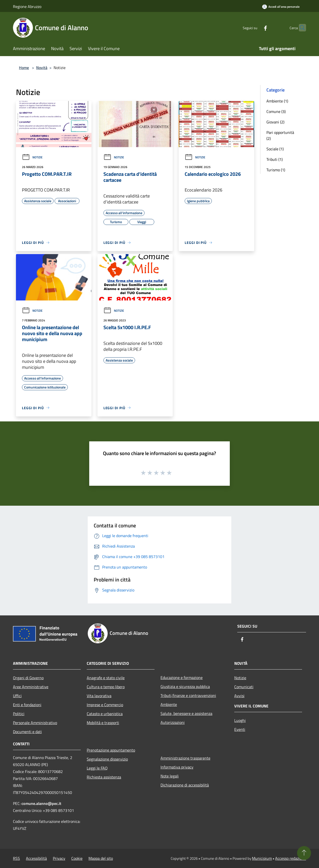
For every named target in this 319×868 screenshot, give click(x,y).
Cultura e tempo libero (106, 687)
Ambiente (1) (277, 101)
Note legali (170, 776)
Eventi (240, 729)
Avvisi (239, 696)
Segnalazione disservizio (107, 759)
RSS (16, 858)
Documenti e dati (27, 732)
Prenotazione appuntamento (111, 750)
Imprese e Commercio (105, 705)
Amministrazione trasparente (185, 758)
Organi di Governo (28, 678)
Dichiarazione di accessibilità (185, 785)
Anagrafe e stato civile (106, 678)
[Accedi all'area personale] (281, 7)
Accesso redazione (291, 858)
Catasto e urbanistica (105, 714)
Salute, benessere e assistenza (186, 713)
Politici (19, 714)
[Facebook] (256, 28)
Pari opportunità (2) (280, 135)
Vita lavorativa (99, 696)
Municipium (262, 858)
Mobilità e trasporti (103, 723)
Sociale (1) (275, 149)
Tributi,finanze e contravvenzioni (188, 695)
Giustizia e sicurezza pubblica (185, 686)
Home (24, 68)
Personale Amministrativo (35, 723)
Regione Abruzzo (27, 6)
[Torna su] (304, 853)
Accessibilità (36, 858)
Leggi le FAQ (97, 768)
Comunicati (244, 687)
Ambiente (169, 704)
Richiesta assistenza (104, 777)
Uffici (17, 696)
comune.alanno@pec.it (41, 803)
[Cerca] (300, 28)
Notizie (32, 157)
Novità (42, 68)
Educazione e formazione (182, 677)
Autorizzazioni (173, 722)
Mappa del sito (101, 858)
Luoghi (240, 720)
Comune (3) (276, 111)
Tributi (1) (275, 159)
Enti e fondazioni (27, 705)
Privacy (59, 858)
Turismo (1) (276, 170)
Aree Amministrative (31, 687)
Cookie (77, 858)
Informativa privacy (177, 767)
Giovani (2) (275, 122)
